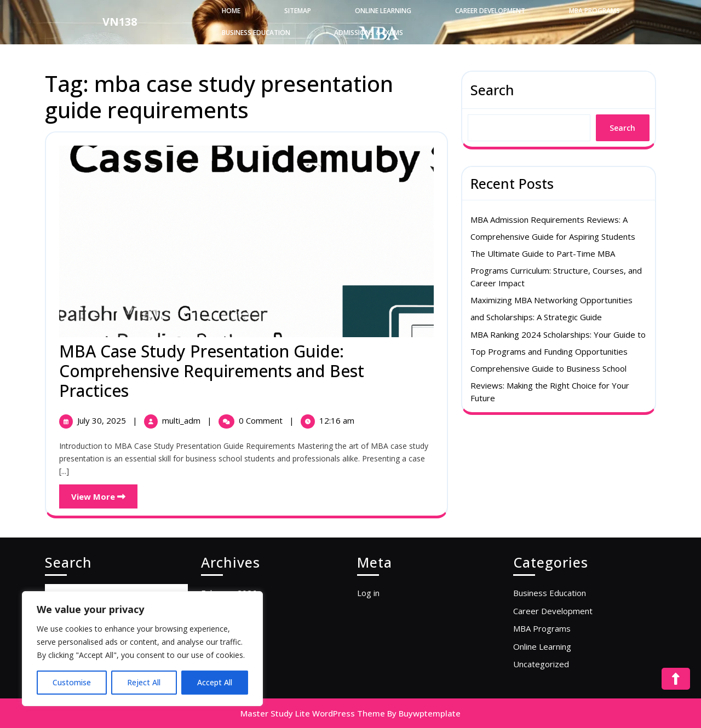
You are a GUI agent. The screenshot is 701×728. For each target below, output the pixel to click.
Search (492, 90)
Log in (368, 593)
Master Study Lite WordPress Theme (313, 713)
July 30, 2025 (103, 420)
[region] (142, 649)
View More (104, 493)
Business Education (256, 33)
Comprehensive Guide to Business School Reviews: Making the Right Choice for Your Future (550, 383)
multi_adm (182, 420)
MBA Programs (594, 11)
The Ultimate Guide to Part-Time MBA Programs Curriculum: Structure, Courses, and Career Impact (556, 268)
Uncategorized (541, 664)
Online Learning (383, 11)
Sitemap (298, 11)
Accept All (215, 682)
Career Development (490, 11)
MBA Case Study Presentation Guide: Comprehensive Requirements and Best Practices (212, 371)
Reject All (144, 682)
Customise (72, 682)
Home (231, 11)
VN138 (120, 22)
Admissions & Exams (369, 33)
